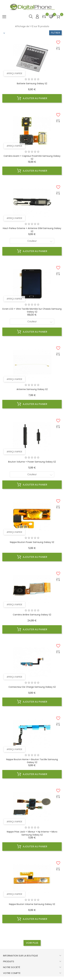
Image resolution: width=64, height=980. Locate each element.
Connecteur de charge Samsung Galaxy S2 (32, 687)
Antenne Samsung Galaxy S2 (32, 389)
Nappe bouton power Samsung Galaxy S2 (32, 542)
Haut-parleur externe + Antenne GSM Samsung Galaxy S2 (32, 230)
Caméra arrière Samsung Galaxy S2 (32, 615)
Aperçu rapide (14, 73)
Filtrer (55, 33)
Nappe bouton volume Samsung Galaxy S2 (32, 904)
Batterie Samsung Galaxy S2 (32, 83)
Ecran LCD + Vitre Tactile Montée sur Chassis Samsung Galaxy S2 (32, 310)
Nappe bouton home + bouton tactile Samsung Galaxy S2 (32, 761)
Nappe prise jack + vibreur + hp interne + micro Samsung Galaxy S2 (32, 833)
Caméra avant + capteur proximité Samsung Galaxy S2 (32, 157)
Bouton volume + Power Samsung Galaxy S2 (32, 462)
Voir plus (32, 943)
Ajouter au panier (32, 98)
